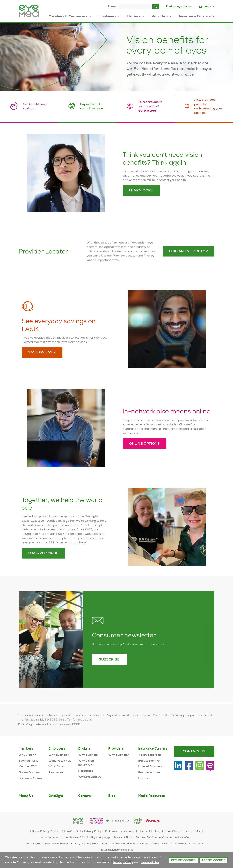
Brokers (136, 16)
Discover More (43, 567)
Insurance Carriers (197, 16)
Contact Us (194, 751)
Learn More (141, 204)
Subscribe (109, 673)
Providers (162, 16)
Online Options (144, 457)
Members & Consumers (70, 16)
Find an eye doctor (179, 6)
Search (113, 6)
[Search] (155, 6)
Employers (109, 16)
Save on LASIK (42, 366)
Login (207, 6)
